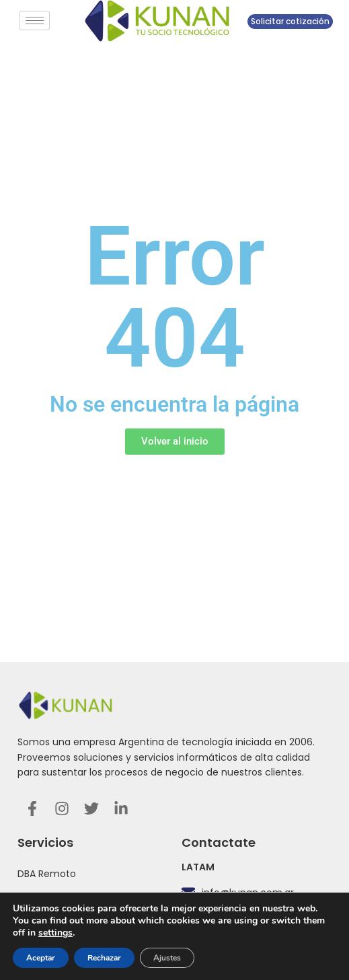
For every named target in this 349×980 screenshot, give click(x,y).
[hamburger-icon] (35, 21)
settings (55, 933)
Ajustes (167, 958)
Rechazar (104, 958)
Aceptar (41, 958)
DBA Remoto (47, 874)
